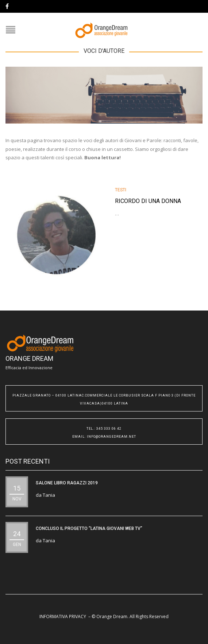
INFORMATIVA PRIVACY (63, 616)
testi (121, 190)
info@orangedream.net (111, 437)
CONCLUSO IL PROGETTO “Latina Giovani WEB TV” (89, 528)
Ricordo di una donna (148, 201)
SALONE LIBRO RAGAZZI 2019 (67, 483)
